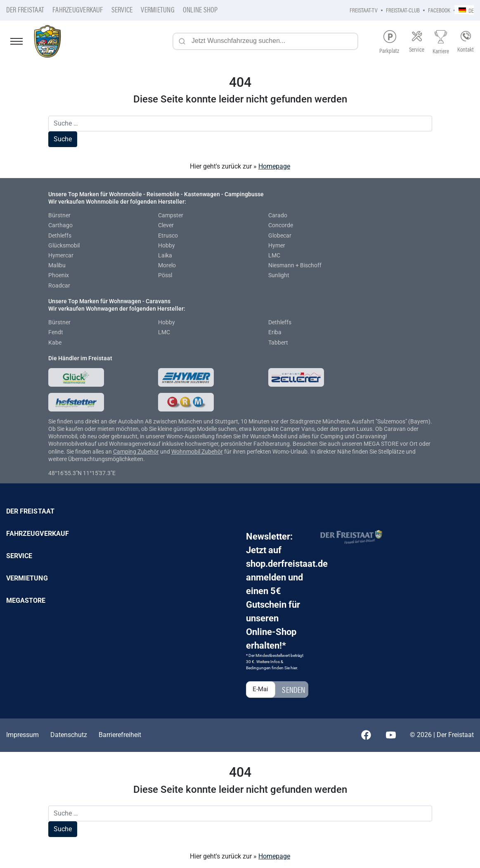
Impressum (22, 735)
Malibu (57, 265)
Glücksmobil (64, 245)
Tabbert (278, 342)
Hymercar (61, 255)
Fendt (56, 332)
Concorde (281, 225)
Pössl (165, 275)
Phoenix (59, 275)
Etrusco (168, 235)
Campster (171, 215)
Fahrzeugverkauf (78, 9)
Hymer (277, 245)
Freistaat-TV (364, 10)
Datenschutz (69, 735)
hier (294, 668)
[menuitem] (464, 10)
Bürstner (59, 215)
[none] (464, 10)
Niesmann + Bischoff (295, 265)
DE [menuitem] (471, 10)
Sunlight (279, 275)
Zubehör (148, 452)
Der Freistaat (25, 9)
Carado (278, 215)
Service (122, 9)
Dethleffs (60, 235)
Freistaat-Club (403, 10)
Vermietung (157, 9)
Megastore (26, 600)
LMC (274, 255)
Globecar (280, 235)
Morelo (167, 265)
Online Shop (200, 9)
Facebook (439, 10)
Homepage (274, 166)
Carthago (60, 225)
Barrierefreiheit (120, 735)
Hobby (167, 245)
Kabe (55, 342)
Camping (125, 452)
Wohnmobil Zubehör (197, 452)
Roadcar (59, 285)
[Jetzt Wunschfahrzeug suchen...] (265, 41)
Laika (165, 255)
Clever (166, 225)
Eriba (275, 332)
